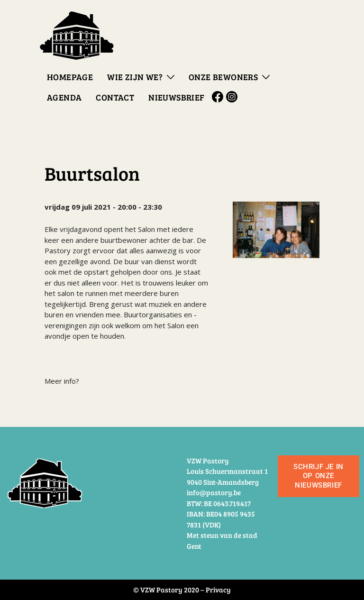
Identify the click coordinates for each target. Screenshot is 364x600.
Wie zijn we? (135, 77)
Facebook (219, 97)
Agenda (64, 97)
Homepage (70, 77)
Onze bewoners (223, 77)
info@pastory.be (214, 492)
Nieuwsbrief (176, 97)
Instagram (233, 97)
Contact (115, 97)
